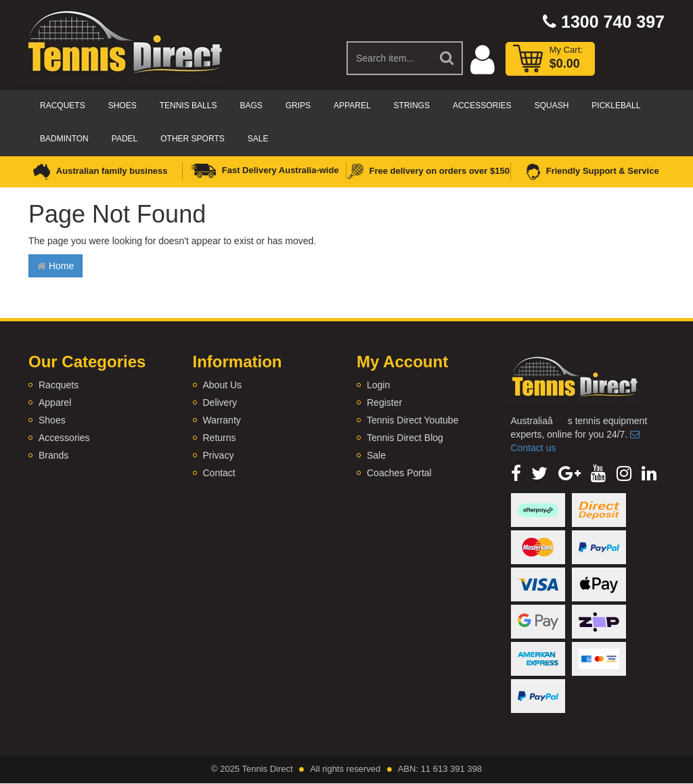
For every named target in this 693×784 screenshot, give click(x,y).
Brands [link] (53, 455)
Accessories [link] (64, 438)
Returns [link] (220, 438)
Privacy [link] (219, 455)
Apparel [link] (55, 402)
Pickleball (616, 106)
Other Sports (192, 139)
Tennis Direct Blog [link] (405, 438)
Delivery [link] (220, 402)
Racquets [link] (59, 385)
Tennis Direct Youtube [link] (412, 420)
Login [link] (378, 385)
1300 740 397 (604, 22)
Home (55, 266)
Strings (412, 106)
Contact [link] (219, 473)
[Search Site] (447, 58)
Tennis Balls (188, 106)
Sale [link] (376, 455)
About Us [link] (223, 385)
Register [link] (384, 402)
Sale (258, 139)
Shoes (122, 106)
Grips (298, 106)
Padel (125, 139)
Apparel (352, 106)
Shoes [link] (52, 420)
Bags (251, 106)
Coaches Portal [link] (399, 473)
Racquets (63, 106)
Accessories (482, 106)
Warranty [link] (222, 420)
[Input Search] (389, 58)
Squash (552, 106)
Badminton (64, 139)
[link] (516, 474)
